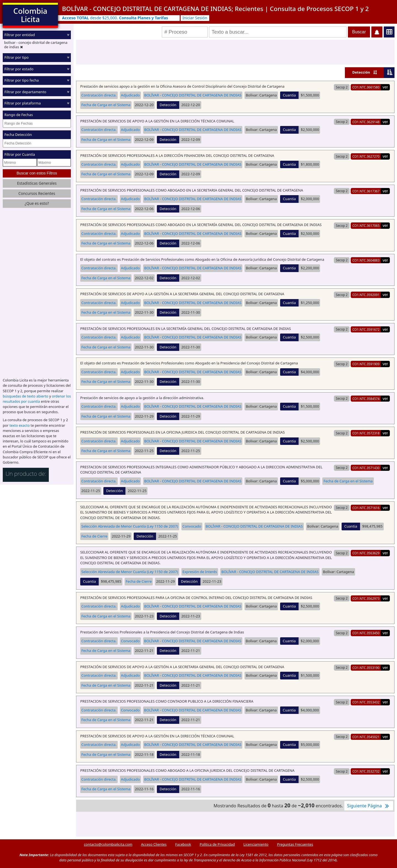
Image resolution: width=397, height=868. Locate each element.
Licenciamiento (256, 844)
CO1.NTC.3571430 (366, 468)
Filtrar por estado (19, 69)
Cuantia (289, 95)
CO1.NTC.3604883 (366, 260)
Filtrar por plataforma (23, 103)
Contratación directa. (99, 95)
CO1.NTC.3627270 (366, 156)
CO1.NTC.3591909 (366, 364)
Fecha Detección (18, 135)
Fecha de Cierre (94, 536)
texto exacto (19, 425)
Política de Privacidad (217, 844)
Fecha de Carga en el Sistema (106, 105)
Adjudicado (130, 95)
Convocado (192, 526)
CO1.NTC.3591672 (366, 329)
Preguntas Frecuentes (295, 844)
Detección (361, 72)
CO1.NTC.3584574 (366, 399)
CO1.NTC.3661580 (366, 87)
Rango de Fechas (19, 115)
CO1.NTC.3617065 (366, 225)
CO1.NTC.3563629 (366, 553)
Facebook (183, 844)
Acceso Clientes (154, 844)
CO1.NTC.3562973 (366, 598)
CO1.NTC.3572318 (366, 433)
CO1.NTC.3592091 (366, 295)
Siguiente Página (369, 806)
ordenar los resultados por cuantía (37, 399)
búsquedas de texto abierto (26, 396)
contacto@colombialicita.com (108, 844)
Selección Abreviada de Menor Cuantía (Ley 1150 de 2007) (130, 526)
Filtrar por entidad (20, 35)
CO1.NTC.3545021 (366, 737)
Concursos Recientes (37, 193)
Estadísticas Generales (37, 183)
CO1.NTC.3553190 (366, 668)
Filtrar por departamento (25, 92)
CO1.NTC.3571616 (366, 508)
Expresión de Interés (200, 572)
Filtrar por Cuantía (20, 154)
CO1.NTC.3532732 (366, 771)
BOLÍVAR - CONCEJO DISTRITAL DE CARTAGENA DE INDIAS (193, 95)
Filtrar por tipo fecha (22, 80)
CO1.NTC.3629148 (366, 122)
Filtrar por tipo (17, 57)
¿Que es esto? (37, 203)
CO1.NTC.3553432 (366, 702)
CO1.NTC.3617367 (366, 191)
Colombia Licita (30, 15)
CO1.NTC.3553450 (366, 633)
